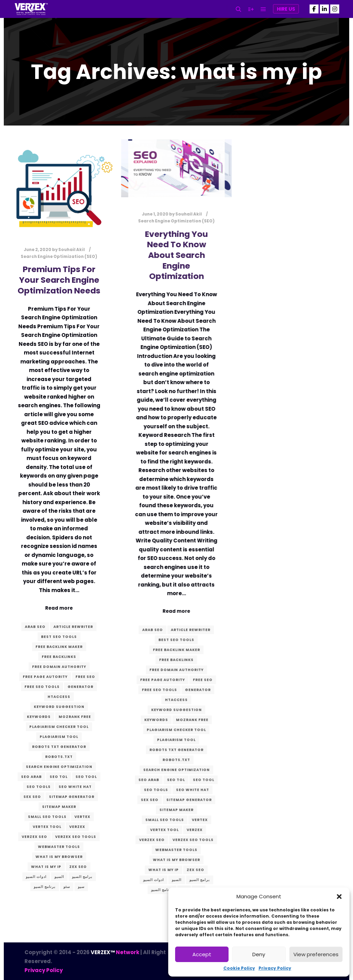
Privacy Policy (275, 968)
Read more (59, 608)
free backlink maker (59, 647)
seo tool (86, 777)
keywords (39, 717)
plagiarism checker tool (59, 727)
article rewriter (73, 627)
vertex (82, 817)
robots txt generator (59, 747)
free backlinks (59, 657)
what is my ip (46, 867)
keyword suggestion (59, 707)
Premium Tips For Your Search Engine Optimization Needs (59, 280)
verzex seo (34, 837)
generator (80, 687)
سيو (81, 887)
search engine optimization (59, 767)
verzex (77, 827)
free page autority (45, 677)
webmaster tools (59, 847)
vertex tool (47, 827)
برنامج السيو (45, 887)
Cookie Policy (239, 968)
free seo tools (42, 687)
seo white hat (75, 787)
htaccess (59, 697)
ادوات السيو (36, 877)
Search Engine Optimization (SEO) (59, 257)
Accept (202, 954)
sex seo (32, 797)
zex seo (78, 867)
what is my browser (59, 857)
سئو (67, 887)
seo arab (31, 777)
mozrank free (75, 717)
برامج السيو (82, 877)
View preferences (316, 954)
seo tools (39, 787)
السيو (59, 877)
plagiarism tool (59, 737)
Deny (259, 954)
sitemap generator (72, 797)
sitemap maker (59, 807)
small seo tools (47, 817)
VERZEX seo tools (76, 837)
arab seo (35, 627)
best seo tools (59, 637)
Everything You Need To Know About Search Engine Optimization (175, 255)
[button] (339, 897)
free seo (85, 677)
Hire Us (286, 9)
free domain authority (59, 667)
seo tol (59, 777)
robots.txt (59, 757)
